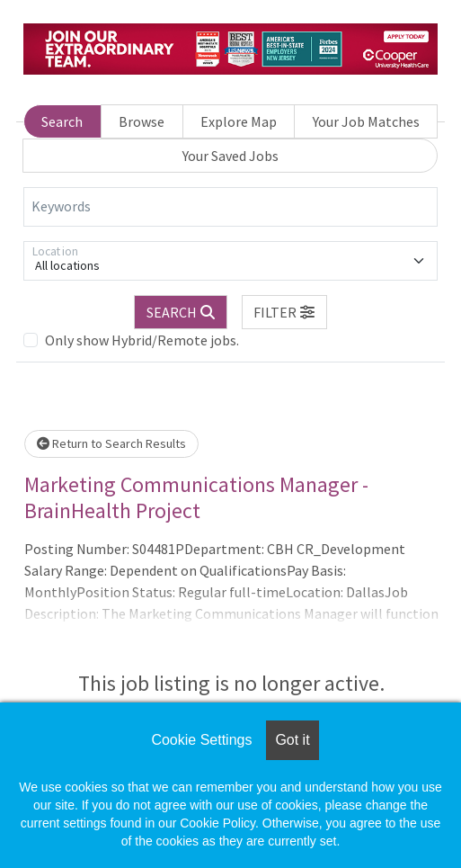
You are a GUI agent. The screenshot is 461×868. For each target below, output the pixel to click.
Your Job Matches (366, 121)
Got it (292, 740)
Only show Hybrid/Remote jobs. (142, 340)
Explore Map (239, 121)
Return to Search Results (111, 443)
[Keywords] (230, 207)
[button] (285, 312)
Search (62, 121)
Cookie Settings (201, 740)
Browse (142, 121)
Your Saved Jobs (230, 156)
